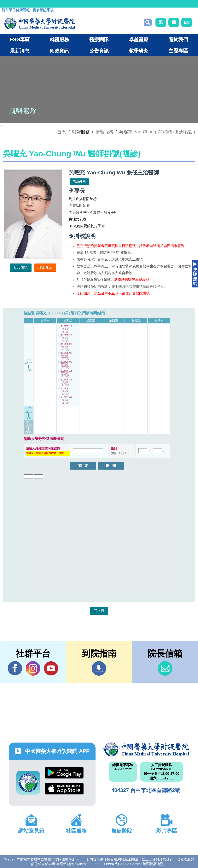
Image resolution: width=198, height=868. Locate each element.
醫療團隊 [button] (99, 39)
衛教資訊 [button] (59, 51)
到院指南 (99, 668)
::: (5, 4)
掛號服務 (104, 132)
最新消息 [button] (20, 51)
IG (33, 668)
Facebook (15, 668)
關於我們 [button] (178, 39)
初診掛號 (21, 267)
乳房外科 (79, 181)
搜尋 (148, 22)
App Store (64, 789)
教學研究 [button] (139, 51)
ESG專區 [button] (20, 39)
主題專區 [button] (178, 51)
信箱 (165, 668)
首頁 (62, 132)
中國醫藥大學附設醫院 (146, 749)
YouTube (51, 668)
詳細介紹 (45, 267)
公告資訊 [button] (99, 51)
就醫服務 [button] (59, 39)
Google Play (64, 773)
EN (187, 22)
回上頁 (99, 611)
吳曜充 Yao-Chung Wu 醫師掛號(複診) (157, 132)
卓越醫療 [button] (139, 39)
